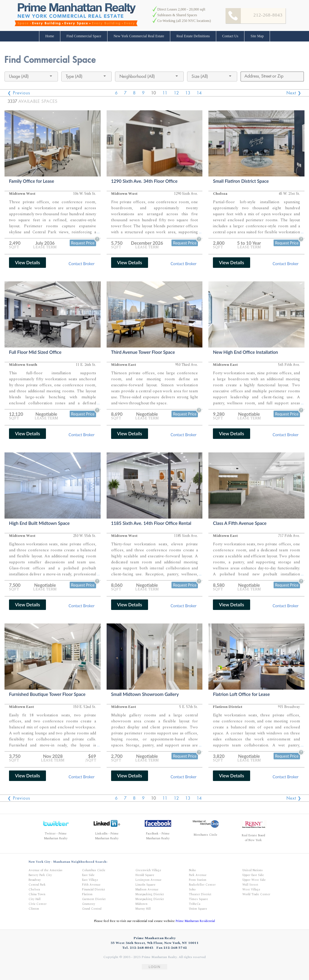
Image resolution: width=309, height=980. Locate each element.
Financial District (94, 890)
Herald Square (145, 875)
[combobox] (31, 77)
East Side (88, 875)
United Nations (253, 870)
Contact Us (230, 36)
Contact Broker (81, 264)
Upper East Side (253, 875)
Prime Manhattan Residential (195, 921)
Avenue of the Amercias (45, 870)
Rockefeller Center (202, 885)
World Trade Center (256, 894)
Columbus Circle (94, 870)
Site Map (257, 36)
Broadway (35, 880)
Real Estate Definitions (193, 36)
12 (176, 93)
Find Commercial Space (84, 36)
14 (199, 93)
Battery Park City (40, 875)
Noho (192, 870)
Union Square (198, 909)
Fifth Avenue (91, 885)
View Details (27, 262)
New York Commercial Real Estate (139, 36)
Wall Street (250, 885)
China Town (37, 894)
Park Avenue (198, 875)
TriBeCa (195, 904)
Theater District (200, 894)
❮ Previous (19, 93)
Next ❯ (294, 93)
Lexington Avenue (148, 880)
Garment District (94, 899)
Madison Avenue (147, 890)
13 (188, 93)
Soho (192, 890)
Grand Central (92, 909)
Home (50, 36)
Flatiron (87, 894)
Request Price (83, 243)
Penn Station (198, 880)
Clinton (34, 909)
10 (153, 93)
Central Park (37, 885)
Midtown (141, 904)
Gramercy (89, 904)
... (98, 232)
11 (165, 93)
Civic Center (38, 904)
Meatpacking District (150, 894)
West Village (251, 890)
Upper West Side (254, 880)
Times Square (198, 899)
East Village (90, 880)
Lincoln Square (145, 885)
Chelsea (34, 890)
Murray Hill (143, 909)
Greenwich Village (148, 870)
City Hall (35, 899)
